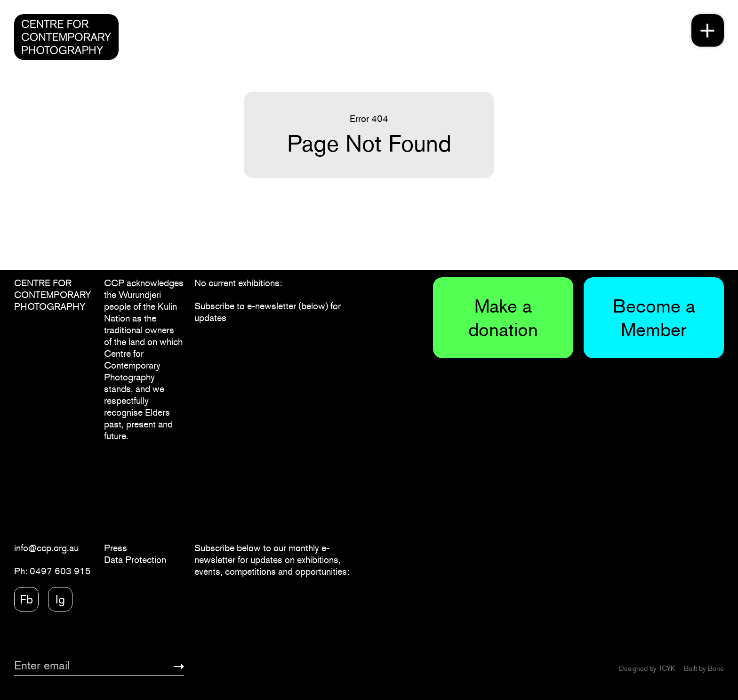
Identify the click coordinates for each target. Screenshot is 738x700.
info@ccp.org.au (46, 548)
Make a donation (503, 318)
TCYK (667, 668)
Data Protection (135, 560)
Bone (716, 668)
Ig (60, 599)
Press (116, 548)
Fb (26, 599)
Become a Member (654, 318)
